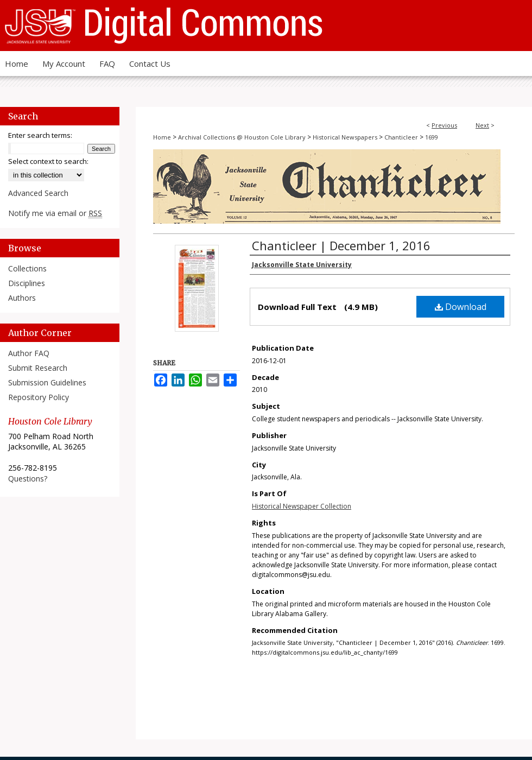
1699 (432, 137)
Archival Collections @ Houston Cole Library (242, 137)
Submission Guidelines (47, 382)
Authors (22, 298)
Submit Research (38, 368)
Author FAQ (29, 353)
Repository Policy (39, 397)
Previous (444, 125)
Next (482, 125)
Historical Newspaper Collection (302, 506)
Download (461, 307)
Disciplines (27, 283)
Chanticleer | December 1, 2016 (341, 245)
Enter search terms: (40, 135)
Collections (27, 268)
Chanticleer (401, 137)
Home (162, 137)
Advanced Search (38, 193)
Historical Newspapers (345, 137)
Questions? (28, 479)
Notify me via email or (55, 213)
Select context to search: (48, 161)
